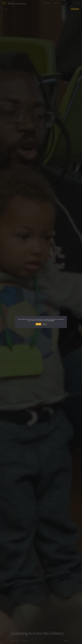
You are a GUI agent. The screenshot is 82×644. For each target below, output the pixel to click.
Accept (38, 324)
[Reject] (65, 318)
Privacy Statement (51, 321)
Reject (45, 324)
